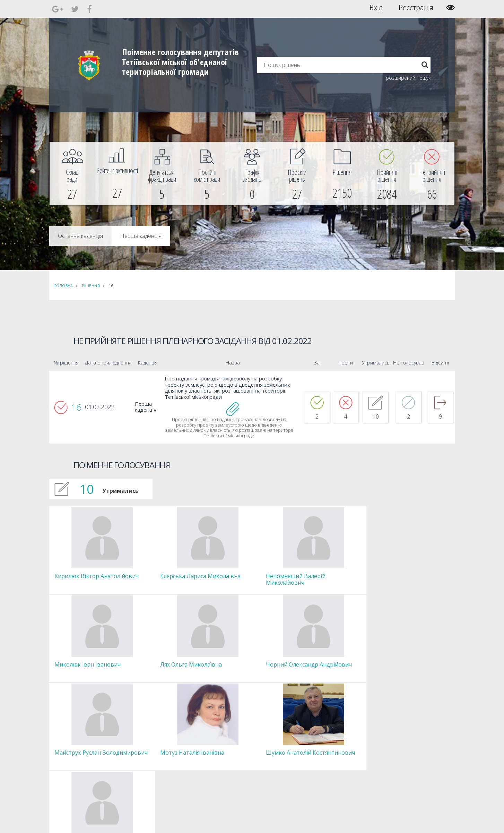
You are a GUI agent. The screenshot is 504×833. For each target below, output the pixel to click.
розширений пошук (408, 78)
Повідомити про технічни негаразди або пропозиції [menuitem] (262, 757)
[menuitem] (72, 173)
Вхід (376, 8)
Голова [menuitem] (146, 735)
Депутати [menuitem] (148, 747)
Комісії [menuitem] (146, 753)
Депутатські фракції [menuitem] (158, 760)
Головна (64, 286)
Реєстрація (416, 8)
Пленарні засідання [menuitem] (159, 766)
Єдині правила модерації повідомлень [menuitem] (250, 738)
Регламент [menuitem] (150, 772)
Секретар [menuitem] (149, 741)
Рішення (91, 286)
